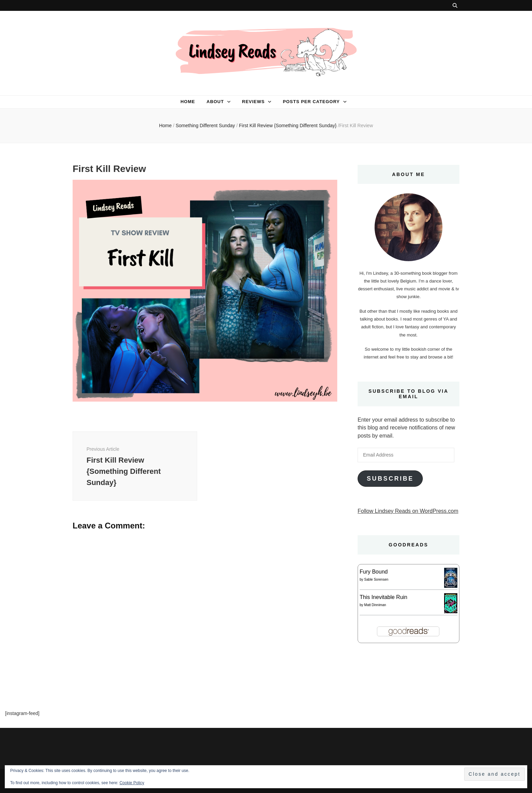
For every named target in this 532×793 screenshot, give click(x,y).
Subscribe (390, 479)
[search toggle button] (455, 5)
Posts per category (311, 102)
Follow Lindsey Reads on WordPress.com (408, 511)
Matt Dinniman (375, 605)
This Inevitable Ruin (384, 597)
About (215, 102)
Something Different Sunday (205, 125)
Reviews (253, 102)
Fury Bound (374, 572)
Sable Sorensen (376, 579)
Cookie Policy (132, 783)
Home (188, 102)
